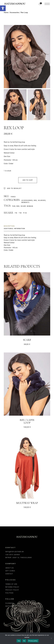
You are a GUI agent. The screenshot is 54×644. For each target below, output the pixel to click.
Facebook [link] (10, 603)
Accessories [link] (27, 200)
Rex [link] (35, 200)
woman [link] (30, 206)
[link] (3, 8)
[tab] (9, 226)
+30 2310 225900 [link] (13, 555)
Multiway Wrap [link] (27, 503)
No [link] (24, 641)
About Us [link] (10, 568)
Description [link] (9, 226)
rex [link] (18, 206)
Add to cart (28, 180)
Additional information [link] (14, 229)
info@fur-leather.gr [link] (15, 552)
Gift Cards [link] (10, 571)
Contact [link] (9, 574)
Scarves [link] (42, 200)
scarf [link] (23, 206)
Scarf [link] (27, 340)
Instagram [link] (10, 606)
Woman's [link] (25, 202)
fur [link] (14, 206)
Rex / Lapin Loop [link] (27, 421)
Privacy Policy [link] (12, 590)
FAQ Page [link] (9, 593)
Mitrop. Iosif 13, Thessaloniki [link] (19, 558)
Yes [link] (19, 641)
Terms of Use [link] (11, 584)
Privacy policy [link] (33, 641)
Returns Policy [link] (12, 587)
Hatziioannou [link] (15, 4)
